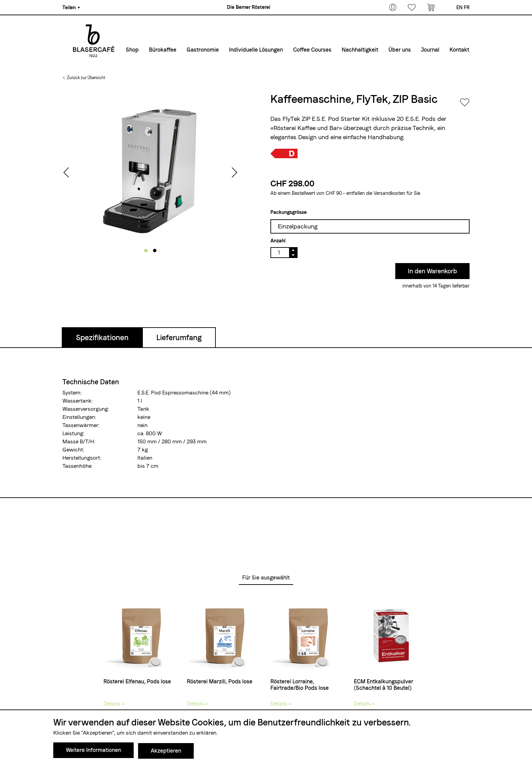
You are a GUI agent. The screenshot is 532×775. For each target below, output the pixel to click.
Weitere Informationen (93, 751)
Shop (132, 50)
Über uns (400, 50)
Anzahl (278, 241)
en (459, 7)
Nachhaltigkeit (360, 50)
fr (467, 7)
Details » (114, 704)
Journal (430, 50)
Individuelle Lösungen (256, 50)
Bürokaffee (163, 50)
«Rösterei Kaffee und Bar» (306, 128)
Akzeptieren (166, 751)
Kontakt (459, 50)
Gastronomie (203, 50)
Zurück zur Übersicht (86, 78)
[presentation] (66, 173)
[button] (146, 251)
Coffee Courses (312, 50)
